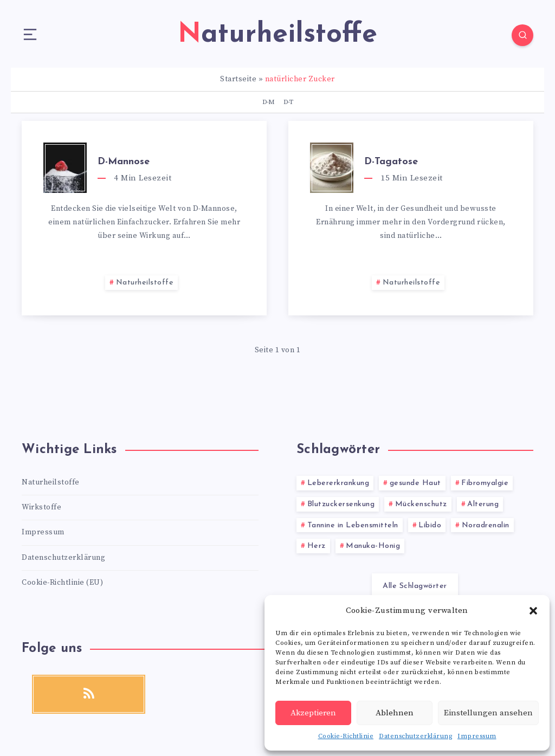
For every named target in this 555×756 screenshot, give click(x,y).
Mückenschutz (421, 504)
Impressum (477, 736)
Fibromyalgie (485, 483)
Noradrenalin (486, 525)
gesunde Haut (415, 483)
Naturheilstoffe (145, 283)
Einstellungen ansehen (488, 713)
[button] (533, 611)
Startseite (238, 79)
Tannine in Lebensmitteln (353, 525)
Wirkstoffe (41, 507)
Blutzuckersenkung (341, 504)
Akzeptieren (313, 713)
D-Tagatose (391, 162)
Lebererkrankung (338, 483)
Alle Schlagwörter (415, 586)
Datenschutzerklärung (415, 736)
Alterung (483, 504)
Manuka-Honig (373, 546)
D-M (268, 102)
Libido (430, 525)
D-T (288, 102)
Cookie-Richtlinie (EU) (62, 583)
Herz (317, 546)
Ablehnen (395, 713)
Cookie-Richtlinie (346, 736)
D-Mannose (124, 162)
